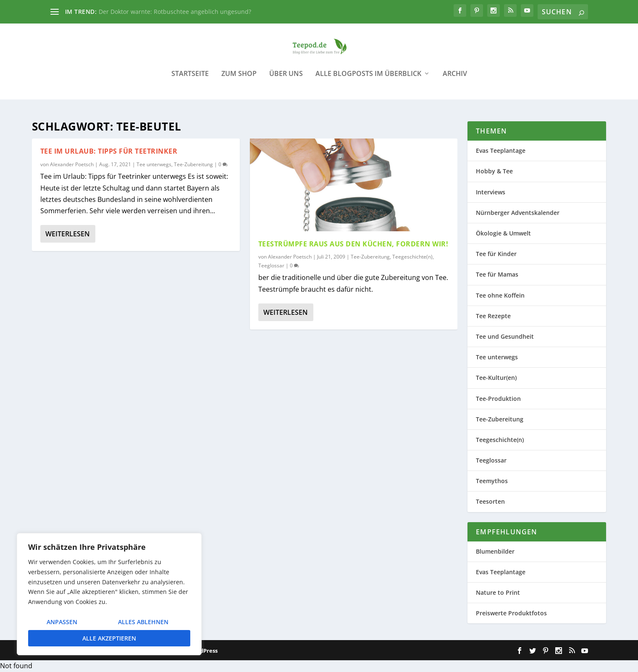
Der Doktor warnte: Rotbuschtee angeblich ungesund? (175, 12)
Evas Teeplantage (501, 151)
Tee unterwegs (154, 165)
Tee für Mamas (497, 275)
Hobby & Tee (494, 171)
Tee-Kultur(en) (496, 378)
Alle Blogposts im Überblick (368, 80)
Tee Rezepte (493, 316)
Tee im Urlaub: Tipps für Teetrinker (109, 152)
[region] (109, 594)
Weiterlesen (68, 234)
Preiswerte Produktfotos (511, 613)
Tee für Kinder (496, 254)
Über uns (286, 80)
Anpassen (62, 622)
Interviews (491, 192)
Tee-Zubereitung (193, 165)
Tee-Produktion (498, 399)
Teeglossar (271, 266)
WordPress (203, 651)
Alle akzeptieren (109, 638)
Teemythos (492, 481)
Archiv (455, 80)
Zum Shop (239, 80)
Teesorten (490, 502)
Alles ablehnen (143, 622)
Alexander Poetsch (72, 165)
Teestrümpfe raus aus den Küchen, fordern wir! (353, 244)
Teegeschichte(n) (412, 257)
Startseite (190, 80)
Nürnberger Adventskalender (518, 213)
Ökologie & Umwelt (503, 234)
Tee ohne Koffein (500, 295)
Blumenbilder (495, 551)
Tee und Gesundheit (505, 337)
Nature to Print (498, 593)
